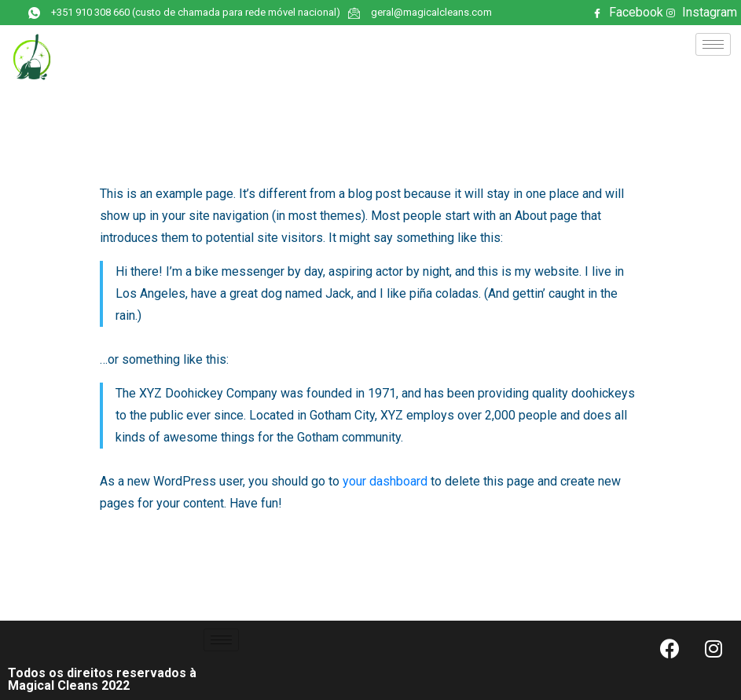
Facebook (628, 13)
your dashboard (385, 481)
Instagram (702, 13)
